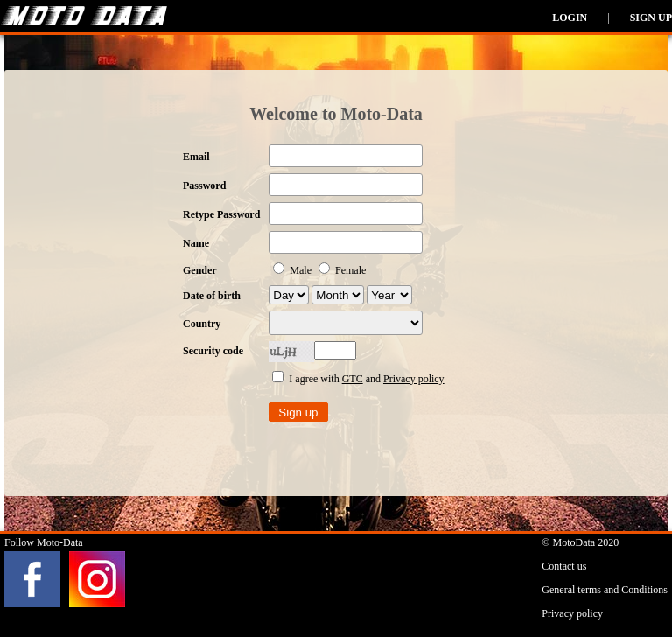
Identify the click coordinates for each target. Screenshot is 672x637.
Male (294, 270)
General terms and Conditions (605, 590)
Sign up (651, 17)
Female (342, 270)
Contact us (564, 566)
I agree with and (358, 379)
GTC (353, 379)
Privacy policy (414, 379)
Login (570, 17)
